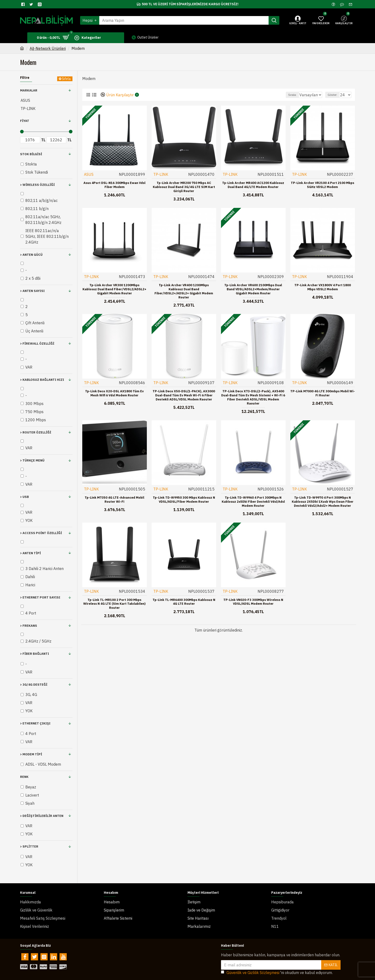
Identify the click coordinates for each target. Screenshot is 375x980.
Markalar (29, 90)
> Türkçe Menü (32, 460)
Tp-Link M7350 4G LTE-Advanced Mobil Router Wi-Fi (114, 499)
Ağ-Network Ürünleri (48, 48)
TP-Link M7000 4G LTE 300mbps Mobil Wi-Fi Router (323, 393)
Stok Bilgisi (31, 154)
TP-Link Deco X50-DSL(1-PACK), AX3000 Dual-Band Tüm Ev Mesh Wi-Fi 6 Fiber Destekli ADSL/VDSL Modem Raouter (184, 395)
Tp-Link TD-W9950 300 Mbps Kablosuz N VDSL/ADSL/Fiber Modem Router (184, 499)
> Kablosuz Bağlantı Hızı (42, 380)
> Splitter (29, 846)
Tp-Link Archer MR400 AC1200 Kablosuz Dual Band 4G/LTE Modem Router (253, 185)
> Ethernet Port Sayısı (40, 597)
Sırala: (287, 95)
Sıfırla (66, 79)
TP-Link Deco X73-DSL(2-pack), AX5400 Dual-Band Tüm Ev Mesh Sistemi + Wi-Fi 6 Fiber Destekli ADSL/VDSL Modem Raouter (253, 397)
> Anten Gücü (31, 255)
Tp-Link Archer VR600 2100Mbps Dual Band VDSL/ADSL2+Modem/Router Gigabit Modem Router (253, 289)
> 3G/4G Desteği (34, 685)
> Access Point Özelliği (41, 533)
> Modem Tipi (31, 754)
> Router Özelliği (36, 432)
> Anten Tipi (30, 553)
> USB (25, 497)
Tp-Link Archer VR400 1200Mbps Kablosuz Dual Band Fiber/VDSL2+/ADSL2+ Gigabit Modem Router (184, 291)
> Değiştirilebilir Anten (42, 816)
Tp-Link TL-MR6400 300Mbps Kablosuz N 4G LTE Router (184, 602)
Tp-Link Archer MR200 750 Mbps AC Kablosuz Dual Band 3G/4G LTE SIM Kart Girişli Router (184, 187)
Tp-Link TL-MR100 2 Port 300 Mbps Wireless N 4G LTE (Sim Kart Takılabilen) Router (114, 604)
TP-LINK (161, 174)
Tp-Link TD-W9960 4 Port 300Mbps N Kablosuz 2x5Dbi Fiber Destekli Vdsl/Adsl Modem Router (253, 501)
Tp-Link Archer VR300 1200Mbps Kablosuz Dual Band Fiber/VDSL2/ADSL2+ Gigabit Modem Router (114, 289)
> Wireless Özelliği (37, 185)
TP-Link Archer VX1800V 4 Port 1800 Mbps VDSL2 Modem (323, 287)
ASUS (89, 174)
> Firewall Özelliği (37, 344)
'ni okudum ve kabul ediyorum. (277, 963)
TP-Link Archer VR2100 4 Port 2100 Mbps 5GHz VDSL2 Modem (323, 185)
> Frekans (29, 626)
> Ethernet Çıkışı (35, 723)
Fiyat (25, 121)
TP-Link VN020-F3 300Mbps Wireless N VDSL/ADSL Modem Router (253, 602)
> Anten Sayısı (32, 291)
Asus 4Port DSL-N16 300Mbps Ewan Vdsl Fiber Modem (114, 185)
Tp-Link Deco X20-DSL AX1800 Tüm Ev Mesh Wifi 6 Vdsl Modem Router (114, 393)
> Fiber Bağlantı (35, 654)
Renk (24, 777)
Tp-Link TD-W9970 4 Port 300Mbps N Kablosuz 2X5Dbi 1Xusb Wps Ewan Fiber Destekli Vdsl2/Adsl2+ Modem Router (323, 501)
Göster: (335, 95)
